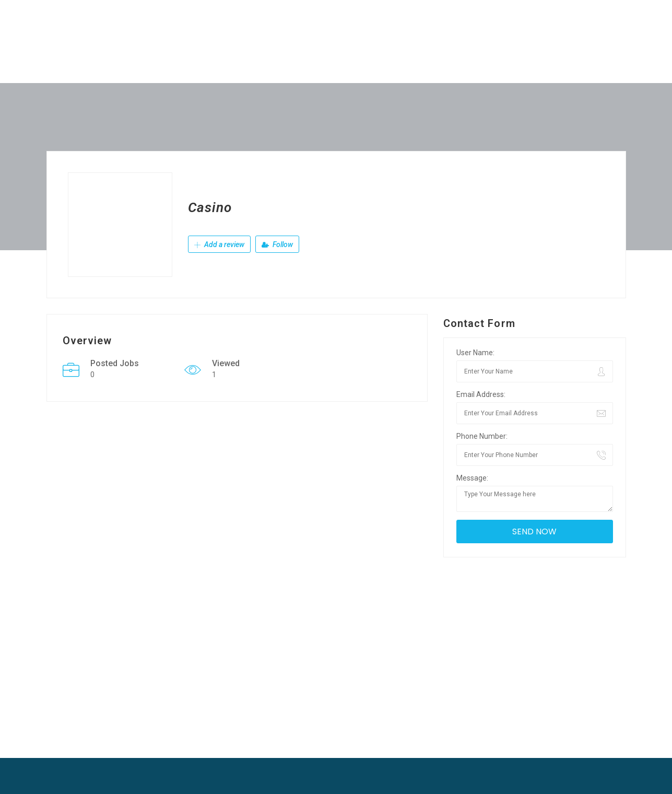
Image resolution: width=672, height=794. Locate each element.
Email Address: (481, 394)
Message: (472, 478)
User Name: (475, 353)
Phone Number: (482, 436)
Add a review (219, 244)
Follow (277, 244)
